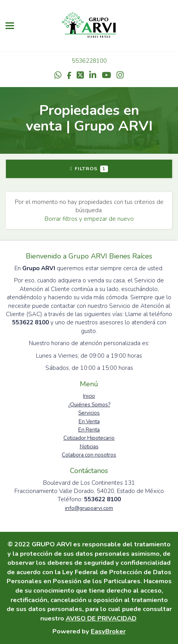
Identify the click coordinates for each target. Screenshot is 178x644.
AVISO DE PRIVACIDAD (101, 618)
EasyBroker (108, 631)
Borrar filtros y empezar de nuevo (89, 219)
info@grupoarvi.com (89, 508)
